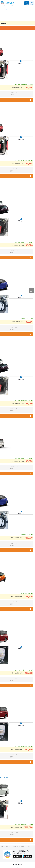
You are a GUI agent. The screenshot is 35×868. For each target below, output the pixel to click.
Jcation (3, 846)
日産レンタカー (31, 846)
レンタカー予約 (10, 846)
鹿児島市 (23, 846)
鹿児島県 (17, 846)
